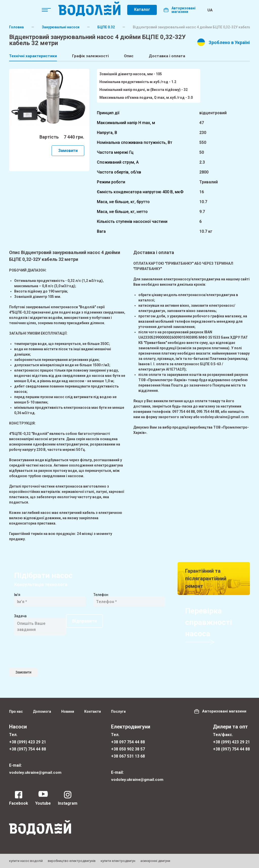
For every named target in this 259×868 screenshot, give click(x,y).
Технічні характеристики (33, 56)
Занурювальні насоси (61, 27)
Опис (133, 56)
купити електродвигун (118, 861)
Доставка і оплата (172, 56)
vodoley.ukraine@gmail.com (36, 772)
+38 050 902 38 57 (128, 749)
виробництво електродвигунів (72, 861)
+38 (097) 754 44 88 (28, 749)
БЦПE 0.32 (106, 27)
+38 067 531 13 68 (128, 756)
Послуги (118, 711)
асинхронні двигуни (155, 861)
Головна (16, 27)
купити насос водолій (26, 861)
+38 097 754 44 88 (128, 741)
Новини (68, 711)
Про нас (16, 711)
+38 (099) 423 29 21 (28, 741)
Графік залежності (93, 56)
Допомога (42, 711)
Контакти (93, 711)
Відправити (33, 648)
